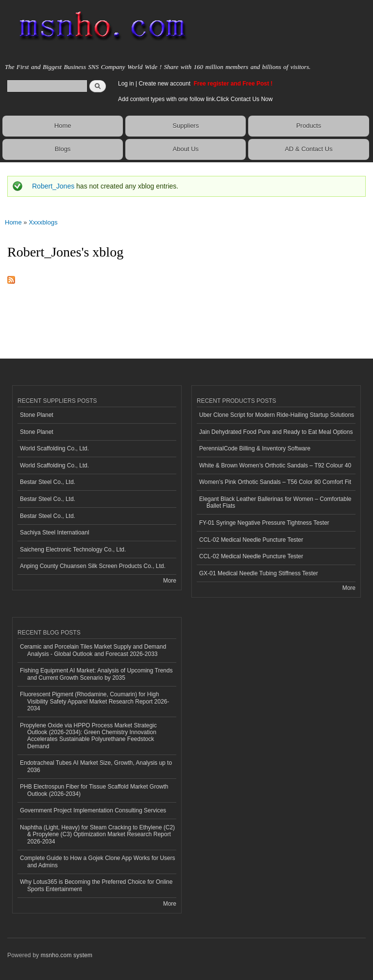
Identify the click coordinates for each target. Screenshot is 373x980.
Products (309, 126)
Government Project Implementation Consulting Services (93, 810)
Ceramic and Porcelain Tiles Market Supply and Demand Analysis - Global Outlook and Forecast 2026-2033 (93, 650)
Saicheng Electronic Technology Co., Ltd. (73, 550)
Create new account (165, 84)
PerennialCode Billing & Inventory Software (255, 448)
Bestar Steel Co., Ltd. (48, 482)
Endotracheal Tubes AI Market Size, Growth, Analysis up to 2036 (96, 766)
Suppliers (186, 126)
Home (63, 126)
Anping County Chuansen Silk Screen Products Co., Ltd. (93, 566)
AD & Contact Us (308, 149)
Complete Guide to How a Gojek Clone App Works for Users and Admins (98, 861)
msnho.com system (67, 955)
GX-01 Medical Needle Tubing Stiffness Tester (259, 573)
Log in (126, 84)
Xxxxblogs (43, 222)
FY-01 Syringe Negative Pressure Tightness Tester (264, 523)
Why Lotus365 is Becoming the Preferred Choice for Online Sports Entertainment (96, 885)
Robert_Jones (53, 186)
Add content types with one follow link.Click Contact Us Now (195, 99)
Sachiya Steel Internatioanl (55, 533)
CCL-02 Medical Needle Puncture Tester (251, 540)
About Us (186, 149)
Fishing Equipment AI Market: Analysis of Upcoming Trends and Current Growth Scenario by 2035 (96, 674)
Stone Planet (37, 415)
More (170, 581)
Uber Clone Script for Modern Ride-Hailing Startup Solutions (277, 415)
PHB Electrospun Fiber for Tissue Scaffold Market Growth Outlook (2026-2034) (94, 790)
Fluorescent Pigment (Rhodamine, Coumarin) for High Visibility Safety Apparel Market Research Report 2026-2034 (94, 701)
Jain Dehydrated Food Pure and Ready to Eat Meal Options (276, 432)
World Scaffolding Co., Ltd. (54, 448)
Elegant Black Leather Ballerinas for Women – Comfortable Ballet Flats (275, 502)
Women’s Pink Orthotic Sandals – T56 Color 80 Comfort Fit (275, 482)
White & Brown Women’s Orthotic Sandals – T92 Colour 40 (275, 465)
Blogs (63, 149)
